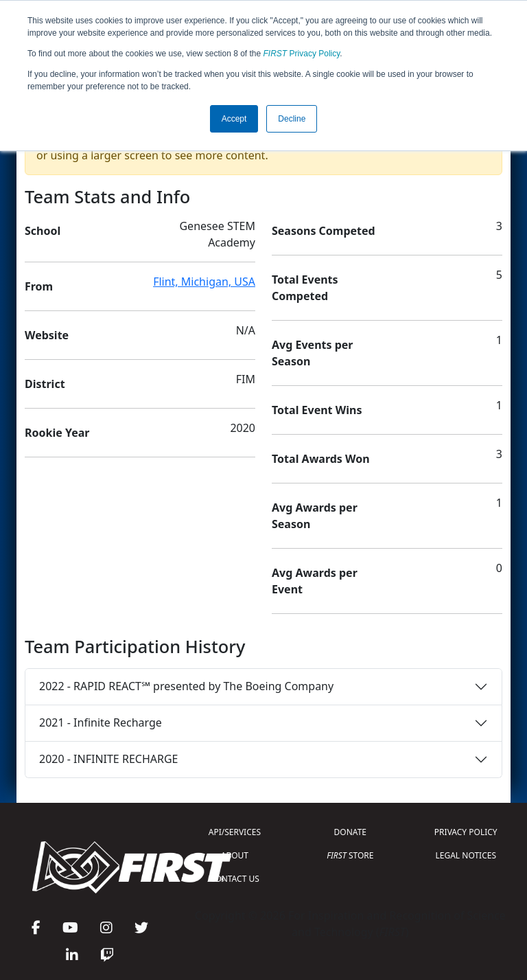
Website (47, 335)
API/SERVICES (235, 832)
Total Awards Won (321, 459)
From (39, 286)
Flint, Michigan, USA (204, 282)
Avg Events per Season (312, 353)
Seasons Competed (324, 231)
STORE (350, 855)
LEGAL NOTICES (466, 855)
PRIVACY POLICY (466, 832)
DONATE (350, 832)
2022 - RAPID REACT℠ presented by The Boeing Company (186, 686)
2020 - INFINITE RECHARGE (108, 759)
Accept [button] (234, 119)
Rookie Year (57, 433)
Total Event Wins (317, 410)
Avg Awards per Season (315, 516)
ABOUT (235, 855)
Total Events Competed (305, 288)
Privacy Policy (302, 54)
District (45, 384)
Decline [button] (292, 119)
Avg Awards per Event (315, 581)
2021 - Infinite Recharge (101, 722)
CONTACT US (235, 879)
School (43, 231)
